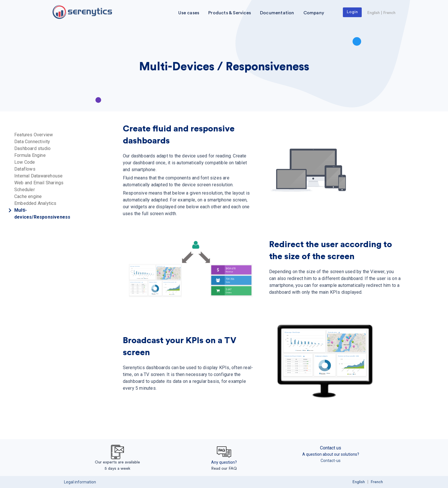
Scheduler (25, 190)
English (373, 13)
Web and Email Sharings (39, 183)
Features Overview (34, 135)
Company (314, 13)
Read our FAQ (224, 469)
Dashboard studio (32, 148)
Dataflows (25, 169)
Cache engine (28, 196)
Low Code (25, 162)
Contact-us (331, 461)
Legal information (80, 482)
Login (352, 12)
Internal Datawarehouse (38, 176)
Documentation (277, 13)
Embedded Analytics (35, 203)
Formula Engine (30, 155)
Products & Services (230, 13)
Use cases (189, 13)
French (389, 13)
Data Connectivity (32, 142)
